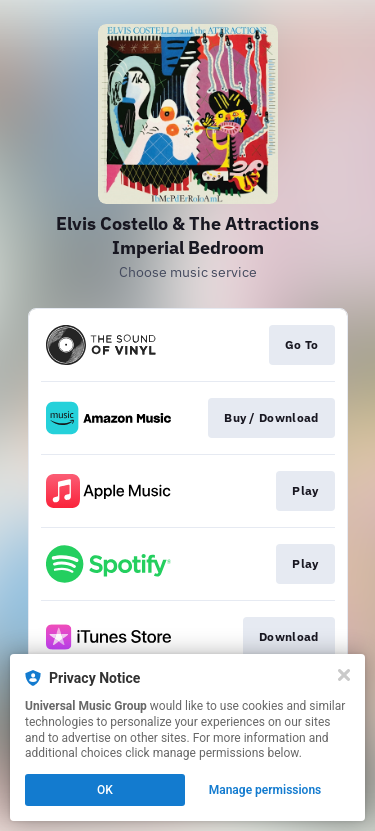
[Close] (344, 675)
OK (105, 790)
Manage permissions (265, 790)
